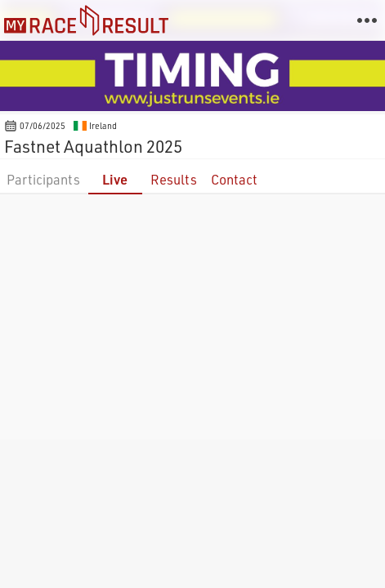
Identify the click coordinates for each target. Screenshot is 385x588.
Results (174, 179)
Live (115, 179)
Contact (234, 179)
